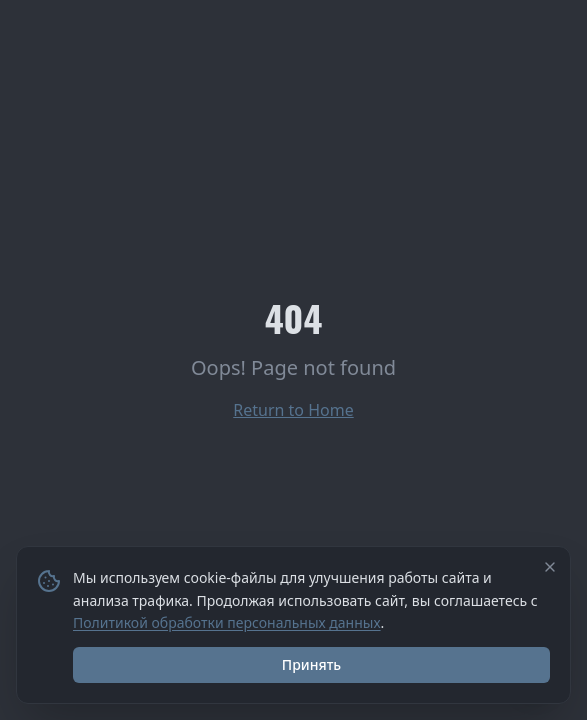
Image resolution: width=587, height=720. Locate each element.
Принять (311, 664)
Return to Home (293, 410)
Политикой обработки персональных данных (227, 622)
